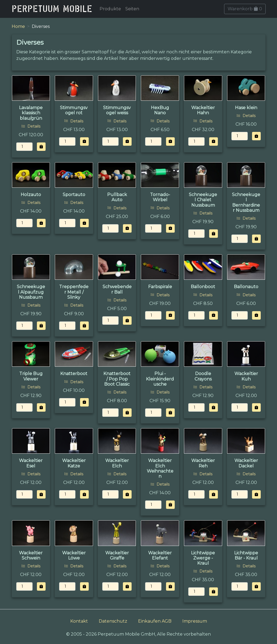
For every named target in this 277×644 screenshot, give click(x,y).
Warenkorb (245, 9)
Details (31, 126)
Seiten (132, 9)
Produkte (110, 9)
